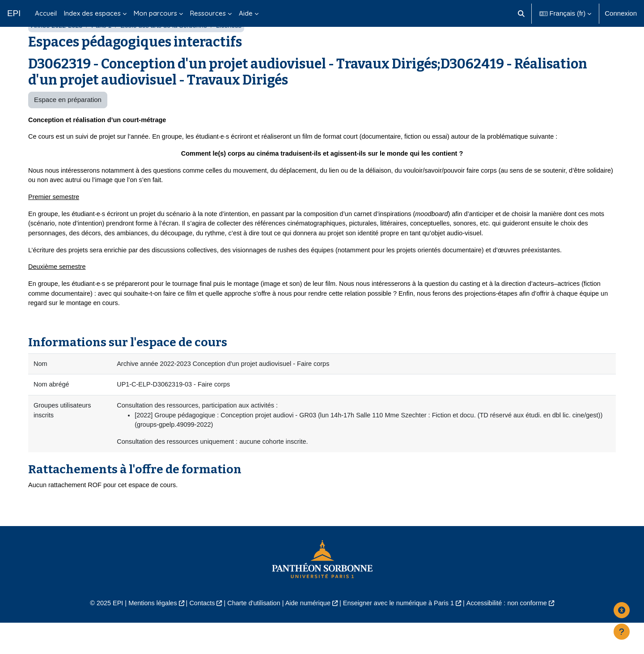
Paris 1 (104, 48)
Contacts (197, 635)
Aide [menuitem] (246, 13)
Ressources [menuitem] (208, 13)
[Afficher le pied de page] (622, 632)
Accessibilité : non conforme (514, 635)
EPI (14, 13)
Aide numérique (307, 635)
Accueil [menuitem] (46, 13)
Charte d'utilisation (251, 635)
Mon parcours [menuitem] (155, 13)
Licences (235, 48)
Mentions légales (146, 635)
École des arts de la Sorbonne (168, 48)
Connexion (621, 13)
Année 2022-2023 (57, 48)
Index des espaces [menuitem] (92, 13)
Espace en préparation (68, 122)
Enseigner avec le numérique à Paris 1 (402, 635)
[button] (521, 13)
